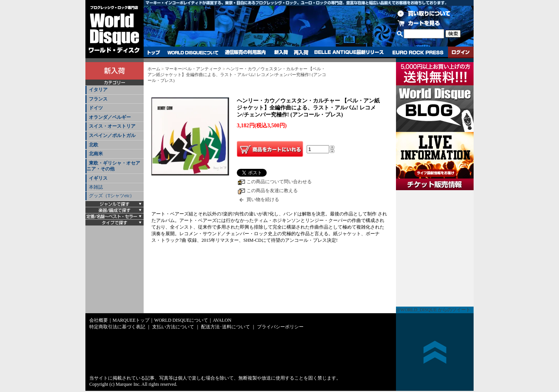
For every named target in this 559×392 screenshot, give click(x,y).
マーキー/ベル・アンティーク (193, 69)
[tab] (115, 90)
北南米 (96, 154)
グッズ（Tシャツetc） (112, 196)
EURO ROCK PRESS (418, 52)
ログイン (461, 52)
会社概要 (99, 320)
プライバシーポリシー (280, 327)
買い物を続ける (263, 199)
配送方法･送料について (226, 327)
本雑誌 (96, 187)
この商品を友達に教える (272, 191)
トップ (154, 52)
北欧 (94, 145)
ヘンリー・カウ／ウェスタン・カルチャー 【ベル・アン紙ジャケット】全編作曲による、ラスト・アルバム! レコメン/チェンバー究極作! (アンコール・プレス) (237, 75)
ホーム (154, 69)
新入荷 (281, 52)
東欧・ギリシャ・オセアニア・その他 (113, 166)
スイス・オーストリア (112, 126)
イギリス (98, 178)
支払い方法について (173, 327)
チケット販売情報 (435, 248)
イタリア (98, 90)
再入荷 (301, 52)
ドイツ (96, 108)
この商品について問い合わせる (279, 182)
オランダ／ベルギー (110, 117)
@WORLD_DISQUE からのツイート (433, 310)
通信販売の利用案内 (245, 52)
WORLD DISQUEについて (193, 52)
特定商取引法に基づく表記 (117, 327)
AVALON (222, 320)
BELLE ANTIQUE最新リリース (349, 52)
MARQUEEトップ (131, 320)
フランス (98, 99)
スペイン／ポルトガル (112, 135)
